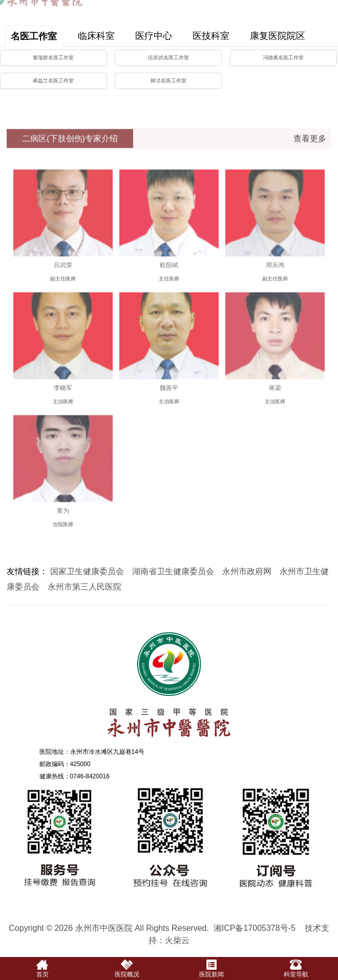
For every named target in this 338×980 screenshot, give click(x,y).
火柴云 (177, 940)
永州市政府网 (247, 571)
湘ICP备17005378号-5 (255, 928)
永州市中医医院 (169, 686)
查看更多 (310, 144)
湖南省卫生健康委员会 (173, 571)
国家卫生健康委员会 (87, 571)
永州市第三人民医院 (84, 587)
